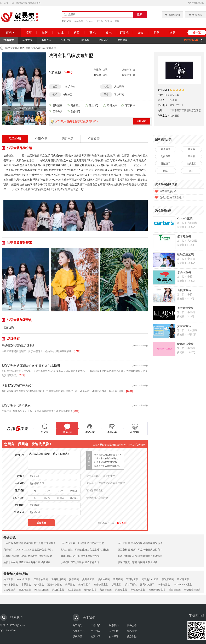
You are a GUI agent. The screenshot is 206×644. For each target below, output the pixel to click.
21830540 (11, 631)
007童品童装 (74, 590)
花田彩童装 (132, 579)
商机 (93, 33)
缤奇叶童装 (84, 585)
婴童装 (191, 149)
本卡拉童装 (164, 585)
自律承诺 (114, 637)
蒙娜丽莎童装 (185, 344)
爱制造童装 (175, 590)
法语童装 (8, 579)
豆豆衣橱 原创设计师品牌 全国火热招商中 (140, 550)
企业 (61, 33)
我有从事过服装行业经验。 (107, 458)
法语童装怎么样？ (169, 191)
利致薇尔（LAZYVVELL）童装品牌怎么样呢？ (29, 550)
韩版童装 (166, 164)
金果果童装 (90, 590)
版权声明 (77, 637)
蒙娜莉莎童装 (55, 585)
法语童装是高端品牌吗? (18, 346)
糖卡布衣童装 (11, 585)
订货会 (124, 33)
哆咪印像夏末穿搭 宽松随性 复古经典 (138, 562)
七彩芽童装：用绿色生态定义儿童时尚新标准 (85, 550)
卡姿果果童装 (138, 590)
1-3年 (48, 491)
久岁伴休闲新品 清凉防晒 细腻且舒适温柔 (140, 556)
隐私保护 (132, 631)
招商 (29, 33)
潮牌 (166, 171)
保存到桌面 (173, 15)
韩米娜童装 (168, 579)
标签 (172, 33)
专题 (156, 33)
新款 (77, 33)
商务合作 (132, 626)
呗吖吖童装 (131, 585)
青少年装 (166, 149)
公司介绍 (41, 139)
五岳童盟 (79, 21)
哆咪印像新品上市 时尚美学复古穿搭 (80, 556)
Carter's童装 (185, 218)
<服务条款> (121, 523)
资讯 (108, 33)
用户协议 (96, 631)
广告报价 (96, 626)
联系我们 (114, 626)
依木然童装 (184, 236)
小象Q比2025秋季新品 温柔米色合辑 (80, 562)
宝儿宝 (109, 21)
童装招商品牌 (33, 48)
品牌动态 (104, 40)
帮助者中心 (79, 631)
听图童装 (118, 579)
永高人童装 (184, 272)
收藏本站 (195, 15)
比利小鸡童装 (147, 585)
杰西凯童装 (88, 579)
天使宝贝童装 (42, 590)
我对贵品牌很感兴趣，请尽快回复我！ (54, 460)
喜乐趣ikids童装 (150, 579)
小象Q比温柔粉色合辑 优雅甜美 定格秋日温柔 (28, 556)
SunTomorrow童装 (183, 585)
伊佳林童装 (104, 579)
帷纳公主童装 (185, 254)
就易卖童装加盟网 (15, 48)
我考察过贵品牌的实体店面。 (108, 466)
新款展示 (46, 40)
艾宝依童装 (184, 326)
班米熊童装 (183, 579)
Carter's (90, 21)
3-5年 (61, 491)
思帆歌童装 (121, 590)
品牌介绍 (15, 139)
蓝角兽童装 (106, 590)
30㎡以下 (48, 498)
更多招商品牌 (191, 40)
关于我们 (77, 626)
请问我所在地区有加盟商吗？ (108, 455)
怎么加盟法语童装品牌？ (173, 197)
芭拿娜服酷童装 (157, 590)
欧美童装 (191, 164)
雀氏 (117, 21)
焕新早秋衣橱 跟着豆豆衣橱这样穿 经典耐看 (27, 562)
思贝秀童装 (58, 590)
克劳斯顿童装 (185, 308)
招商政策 (65, 40)
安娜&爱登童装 (192, 590)
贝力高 (99, 21)
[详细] (77, 351)
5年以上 (74, 491)
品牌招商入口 (196, 3)
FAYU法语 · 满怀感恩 (16, 405)
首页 (4, 3)
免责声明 (96, 637)
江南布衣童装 (41, 579)
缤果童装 (70, 585)
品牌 (45, 33)
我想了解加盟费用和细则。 (107, 462)
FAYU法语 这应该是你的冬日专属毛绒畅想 (31, 366)
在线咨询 (123, 40)
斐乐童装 (74, 579)
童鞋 (191, 171)
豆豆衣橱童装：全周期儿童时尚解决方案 (82, 543)
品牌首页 (27, 40)
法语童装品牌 (49, 48)
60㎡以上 (74, 498)
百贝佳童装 (184, 290)
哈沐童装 (39, 585)
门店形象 (84, 40)
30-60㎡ (61, 498)
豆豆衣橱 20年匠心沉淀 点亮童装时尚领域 (140, 543)
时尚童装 (166, 156)
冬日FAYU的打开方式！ (18, 386)
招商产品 (67, 139)
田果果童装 (25, 590)
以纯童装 (116, 585)
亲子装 (191, 156)
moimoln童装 (23, 579)
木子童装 (26, 585)
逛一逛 (197, 32)
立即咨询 (142, 121)
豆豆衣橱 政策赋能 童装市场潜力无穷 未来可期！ (30, 543)
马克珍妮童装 (59, 579)
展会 (140, 33)
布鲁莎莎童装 (101, 585)
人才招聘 (114, 631)
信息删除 (132, 637)
